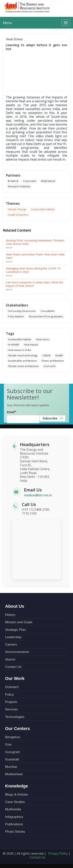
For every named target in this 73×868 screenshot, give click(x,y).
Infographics (14, 817)
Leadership (13, 637)
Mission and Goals (19, 622)
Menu (8, 23)
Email (11, 412)
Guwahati (12, 759)
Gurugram (13, 752)
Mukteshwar (14, 774)
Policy (9, 695)
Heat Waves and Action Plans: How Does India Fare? (35, 256)
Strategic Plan (15, 630)
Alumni (10, 659)
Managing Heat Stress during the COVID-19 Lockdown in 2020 (33, 270)
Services (11, 709)
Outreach (12, 687)
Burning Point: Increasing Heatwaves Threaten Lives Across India (35, 242)
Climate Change (17, 209)
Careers (11, 644)
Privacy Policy (58, 853)
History (10, 615)
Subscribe (50, 418)
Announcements (17, 652)
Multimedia (13, 809)
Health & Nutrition (18, 215)
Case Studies (15, 802)
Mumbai (11, 767)
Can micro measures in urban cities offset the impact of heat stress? (34, 284)
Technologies (15, 717)
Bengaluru (13, 737)
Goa (8, 744)
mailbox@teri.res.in (38, 495)
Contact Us (13, 667)
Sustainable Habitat (43, 209)
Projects (11, 702)
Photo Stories (15, 832)
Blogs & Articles (17, 795)
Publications (14, 824)
